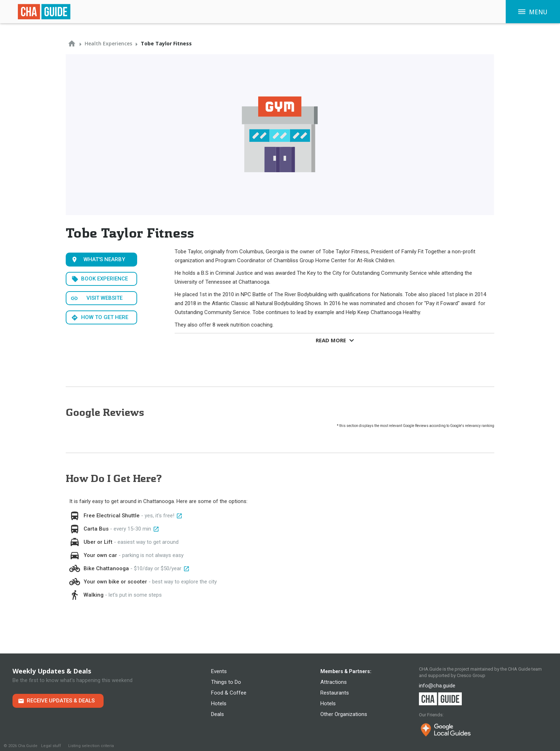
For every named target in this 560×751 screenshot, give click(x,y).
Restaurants (335, 693)
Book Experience (104, 279)
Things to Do (226, 682)
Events (219, 671)
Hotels (219, 703)
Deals (217, 714)
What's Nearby (104, 259)
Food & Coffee (229, 693)
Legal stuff (51, 746)
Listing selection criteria (91, 746)
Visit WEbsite (104, 298)
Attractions (334, 682)
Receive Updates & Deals (61, 701)
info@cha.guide (437, 686)
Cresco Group (471, 675)
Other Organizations (344, 714)
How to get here (105, 317)
